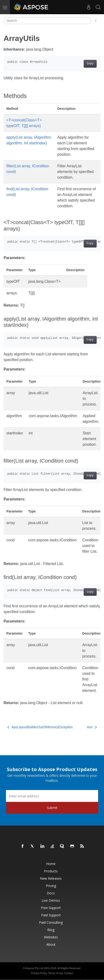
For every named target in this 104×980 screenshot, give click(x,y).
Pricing (51, 886)
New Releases (51, 878)
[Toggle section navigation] (96, 21)
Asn (92, 727)
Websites (51, 937)
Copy (90, 64)
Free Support (51, 908)
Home (51, 864)
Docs (51, 893)
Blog (51, 930)
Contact (69, 973)
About (51, 944)
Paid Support (51, 915)
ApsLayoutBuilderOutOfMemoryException (40, 727)
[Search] (47, 21)
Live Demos (51, 900)
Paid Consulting (51, 922)
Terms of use (56, 973)
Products (51, 871)
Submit (52, 808)
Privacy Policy (39, 973)
